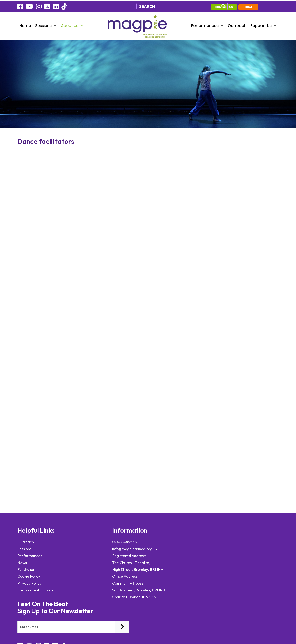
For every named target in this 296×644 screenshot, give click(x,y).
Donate (269, 5)
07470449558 (95, 541)
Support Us (264, 24)
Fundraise (26, 569)
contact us (244, 5)
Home (25, 24)
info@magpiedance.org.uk (106, 548)
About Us (72, 24)
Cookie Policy (29, 576)
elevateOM (49, 607)
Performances (207, 24)
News (22, 562)
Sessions (46, 24)
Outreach (237, 24)
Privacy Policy (29, 583)
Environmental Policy (36, 590)
